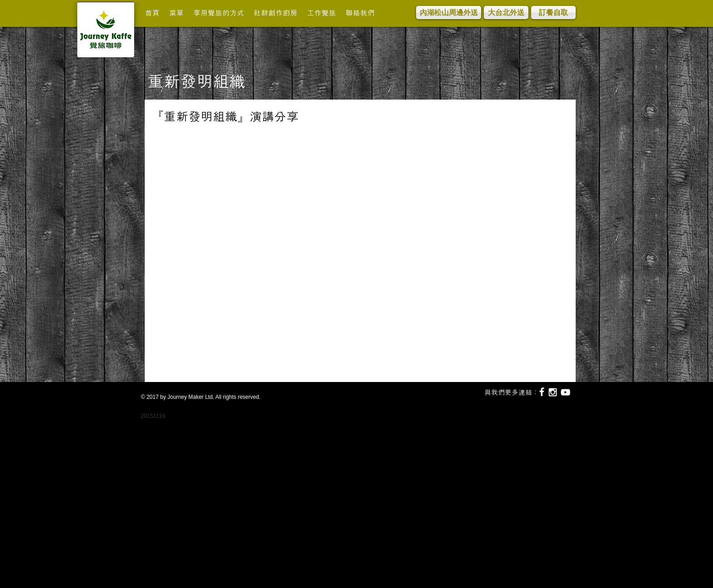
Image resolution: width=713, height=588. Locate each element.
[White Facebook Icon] (542, 392)
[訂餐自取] (553, 13)
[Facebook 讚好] (192, 137)
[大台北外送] (506, 13)
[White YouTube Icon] (565, 392)
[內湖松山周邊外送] (449, 13)
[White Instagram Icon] (553, 392)
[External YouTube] (358, 255)
